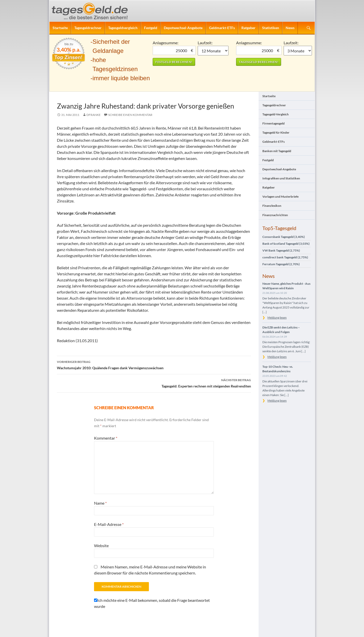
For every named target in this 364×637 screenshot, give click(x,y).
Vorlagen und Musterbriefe (280, 197)
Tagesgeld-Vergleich (276, 114)
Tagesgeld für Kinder (276, 132)
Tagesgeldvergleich (123, 28)
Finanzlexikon (272, 206)
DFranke (94, 115)
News (290, 28)
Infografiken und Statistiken (281, 178)
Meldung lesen (277, 317)
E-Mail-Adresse (109, 524)
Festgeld (151, 28)
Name (100, 503)
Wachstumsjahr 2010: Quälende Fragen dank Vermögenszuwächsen (154, 364)
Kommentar (106, 438)
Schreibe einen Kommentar (130, 115)
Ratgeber (248, 28)
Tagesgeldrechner (88, 28)
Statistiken (271, 28)
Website (101, 546)
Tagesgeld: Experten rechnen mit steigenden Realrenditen (154, 383)
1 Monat (213, 51)
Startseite (60, 28)
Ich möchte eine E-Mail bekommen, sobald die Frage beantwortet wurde (152, 603)
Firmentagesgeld (274, 123)
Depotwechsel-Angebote (183, 28)
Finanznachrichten (275, 215)
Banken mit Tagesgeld (277, 151)
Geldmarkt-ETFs (222, 28)
